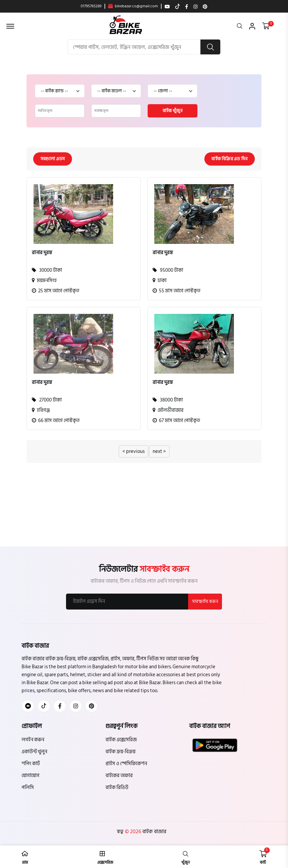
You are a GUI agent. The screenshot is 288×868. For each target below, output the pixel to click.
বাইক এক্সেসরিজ (121, 740)
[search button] (210, 47)
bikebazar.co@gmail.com (133, 6)
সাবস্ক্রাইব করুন (205, 602)
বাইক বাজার (154, 832)
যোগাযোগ (31, 776)
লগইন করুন (33, 740)
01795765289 (91, 6)
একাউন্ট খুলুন (34, 752)
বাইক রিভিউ (117, 788)
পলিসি (28, 788)
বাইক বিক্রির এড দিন (229, 159)
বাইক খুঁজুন (173, 111)
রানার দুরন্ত (42, 253)
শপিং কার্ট (31, 764)
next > (159, 451)
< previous (134, 451)
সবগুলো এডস (53, 159)
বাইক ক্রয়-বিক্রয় (120, 752)
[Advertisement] (144, 514)
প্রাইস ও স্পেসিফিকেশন (126, 764)
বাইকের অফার (119, 776)
